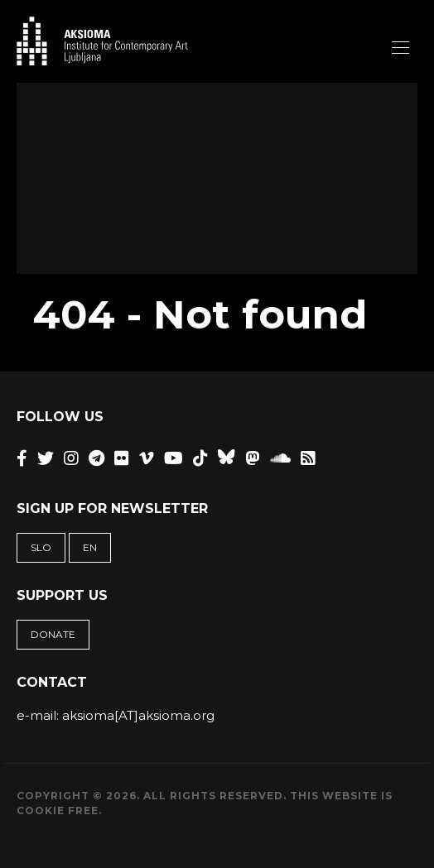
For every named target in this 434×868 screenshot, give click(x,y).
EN (90, 547)
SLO (41, 547)
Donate (53, 634)
